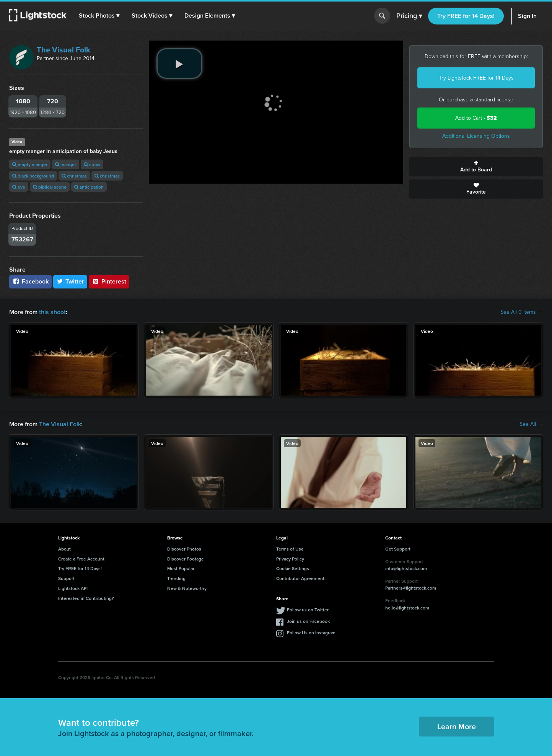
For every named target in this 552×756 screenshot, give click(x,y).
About (64, 549)
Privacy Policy (290, 559)
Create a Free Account (81, 559)
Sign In (527, 16)
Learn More (457, 726)
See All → (531, 424)
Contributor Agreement (300, 578)
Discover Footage (186, 559)
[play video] (179, 64)
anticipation (89, 187)
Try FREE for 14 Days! (466, 16)
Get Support (398, 549)
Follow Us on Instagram (311, 633)
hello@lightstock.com (407, 608)
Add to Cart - (476, 118)
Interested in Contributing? (86, 598)
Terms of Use (290, 549)
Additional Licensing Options (476, 136)
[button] (99, 16)
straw (92, 164)
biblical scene (50, 187)
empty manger (30, 164)
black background (33, 176)
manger (66, 164)
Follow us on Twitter (308, 610)
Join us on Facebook (308, 621)
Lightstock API (73, 588)
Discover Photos (184, 549)
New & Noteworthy (187, 588)
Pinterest (109, 281)
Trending (176, 578)
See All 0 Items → (522, 312)
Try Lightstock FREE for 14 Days (476, 78)
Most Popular (181, 568)
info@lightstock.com (406, 568)
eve (19, 187)
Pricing (409, 16)
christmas (74, 176)
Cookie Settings (293, 568)
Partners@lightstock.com (411, 588)
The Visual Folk (64, 50)
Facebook (30, 281)
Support (66, 578)
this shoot (52, 312)
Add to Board (476, 167)
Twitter (70, 281)
